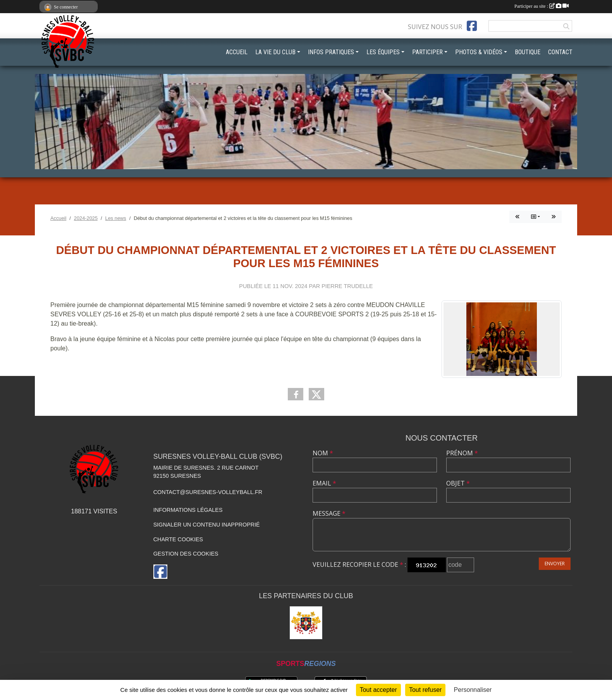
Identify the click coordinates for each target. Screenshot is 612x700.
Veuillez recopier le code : (359, 564)
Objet (458, 483)
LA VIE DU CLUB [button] (275, 52)
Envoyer (555, 564)
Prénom (462, 453)
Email (324, 483)
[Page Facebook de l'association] (472, 26)
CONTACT (560, 52)
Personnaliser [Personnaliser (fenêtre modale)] (473, 690)
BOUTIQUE (528, 52)
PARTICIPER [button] (427, 52)
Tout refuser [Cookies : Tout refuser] (425, 690)
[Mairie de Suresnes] (306, 623)
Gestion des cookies (186, 554)
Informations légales (188, 510)
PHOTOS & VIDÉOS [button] (479, 52)
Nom (323, 453)
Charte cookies (178, 539)
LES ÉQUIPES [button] (383, 52)
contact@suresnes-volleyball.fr (208, 492)
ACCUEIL (237, 52)
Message (329, 513)
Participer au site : (542, 6)
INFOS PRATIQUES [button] (331, 52)
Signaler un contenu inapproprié (207, 525)
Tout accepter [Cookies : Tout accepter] (378, 690)
